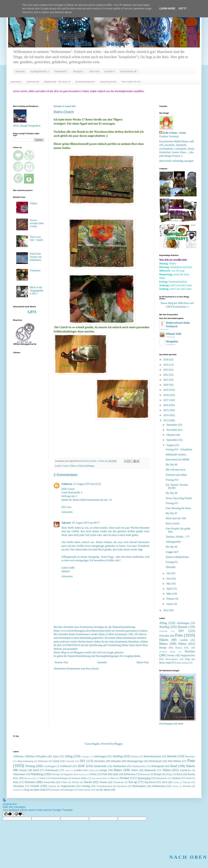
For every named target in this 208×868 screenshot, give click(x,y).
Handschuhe (100, 766)
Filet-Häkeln (175, 761)
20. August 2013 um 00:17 (86, 523)
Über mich (94, 71)
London (184, 640)
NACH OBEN (188, 857)
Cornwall (163, 631)
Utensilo (52, 786)
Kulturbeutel (52, 770)
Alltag (163, 623)
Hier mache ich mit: (131, 82)
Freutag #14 (172, 480)
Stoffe (189, 778)
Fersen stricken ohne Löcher (37, 223)
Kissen (23, 770)
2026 (166, 359)
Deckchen (99, 761)
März (169, 594)
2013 (166, 420)
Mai (169, 584)
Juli (169, 573)
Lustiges (103, 770)
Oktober (171, 435)
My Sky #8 (172, 493)
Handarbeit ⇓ (61, 71)
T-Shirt (64, 782)
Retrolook (145, 774)
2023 (166, 370)
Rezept (163, 648)
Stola (16, 782)
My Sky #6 (172, 547)
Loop (91, 770)
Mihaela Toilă (174, 334)
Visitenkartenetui (104, 786)
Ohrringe (56, 774)
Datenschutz (33, 82)
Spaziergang (144, 778)
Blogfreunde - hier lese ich (57, 82)
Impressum (16, 82)
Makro (163, 644)
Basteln (183, 627)
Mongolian (172, 341)
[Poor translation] (18, 814)
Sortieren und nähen (176, 475)
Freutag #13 (172, 503)
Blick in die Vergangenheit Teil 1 (36, 290)
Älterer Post (142, 662)
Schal (42, 778)
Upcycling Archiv (108, 82)
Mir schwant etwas (176, 470)
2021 (166, 380)
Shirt (113, 778)
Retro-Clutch (173, 523)
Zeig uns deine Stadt (35, 790)
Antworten (67, 512)
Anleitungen (183, 623)
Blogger (118, 744)
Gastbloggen (50, 766)
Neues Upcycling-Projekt (179, 498)
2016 (166, 405)
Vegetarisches (188, 655)
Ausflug (164, 627)
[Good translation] (8, 814)
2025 (166, 365)
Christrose (35, 270)
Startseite (20, 71)
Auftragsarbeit (173, 542)
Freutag (30, 766)
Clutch (65, 466)
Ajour (56, 756)
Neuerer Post (61, 662)
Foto (179, 635)
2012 (166, 610)
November (172, 430)
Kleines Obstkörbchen (177, 557)
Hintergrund (158, 766)
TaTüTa (75, 782)
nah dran (55, 790)
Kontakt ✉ (109, 71)
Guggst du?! (172, 552)
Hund (174, 766)
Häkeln (164, 640)
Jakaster (66, 523)
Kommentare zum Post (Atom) (83, 668)
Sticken (176, 778)
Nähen (73, 466)
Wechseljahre (172, 659)
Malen (135, 770)
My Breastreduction (85, 82)
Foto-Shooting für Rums (178, 508)
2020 (166, 385)
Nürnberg (37, 774)
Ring (169, 774)
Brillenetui (43, 761)
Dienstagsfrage (135, 761)
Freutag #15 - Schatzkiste (179, 449)
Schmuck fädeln (167, 652)
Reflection (129, 774)
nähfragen (69, 790)
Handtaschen (120, 766)
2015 (166, 410)
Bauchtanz (190, 756)
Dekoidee (164, 636)
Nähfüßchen (186, 770)
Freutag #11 (172, 562)
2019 (166, 390)
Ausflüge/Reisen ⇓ (40, 71)
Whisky (175, 786)
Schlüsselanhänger (86, 466)
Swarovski (49, 782)
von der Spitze (103, 790)
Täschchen (19, 786)
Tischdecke (119, 782)
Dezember (172, 425)
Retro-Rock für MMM (177, 459)
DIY (181, 631)
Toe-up (133, 782)
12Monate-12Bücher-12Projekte (30, 756)
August (170, 445)
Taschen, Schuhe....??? (178, 537)
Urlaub (35, 786)
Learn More (167, 9)
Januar (170, 604)
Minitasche (150, 770)
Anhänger (85, 757)
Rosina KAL (182, 648)
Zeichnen (17, 790)
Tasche (88, 782)
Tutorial (187, 782)
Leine (67, 770)
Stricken (190, 651)
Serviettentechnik (99, 778)
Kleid (36, 770)
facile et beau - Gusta (174, 133)
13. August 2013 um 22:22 (87, 484)
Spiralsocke (162, 778)
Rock (179, 774)
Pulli (105, 774)
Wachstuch (122, 786)
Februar (171, 599)
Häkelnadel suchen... (177, 454)
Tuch (164, 782)
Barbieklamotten (152, 756)
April (169, 589)
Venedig (86, 786)
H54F (81, 766)
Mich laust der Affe (176, 518)
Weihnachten (159, 786)
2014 (166, 415)
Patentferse (82, 774)
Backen (135, 756)
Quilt (116, 774)
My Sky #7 (172, 513)
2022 (166, 375)
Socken (125, 778)
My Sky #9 (172, 465)
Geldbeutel (66, 766)
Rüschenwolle (30, 778)
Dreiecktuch (155, 761)
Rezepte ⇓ (78, 71)
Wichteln (187, 786)
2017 (166, 400)
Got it (182, 9)
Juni (169, 579)
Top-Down (150, 782)
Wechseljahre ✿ (128, 71)
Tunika (176, 782)
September (172, 440)
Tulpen (33, 203)
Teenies (171, 655)
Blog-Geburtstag (26, 761)
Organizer (68, 774)
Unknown (67, 484)
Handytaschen (139, 766)
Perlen (93, 774)
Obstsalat (171, 567)
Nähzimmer (19, 774)
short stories (182, 663)
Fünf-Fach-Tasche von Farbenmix (36, 257)
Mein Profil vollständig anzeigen (176, 161)
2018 (166, 395)
